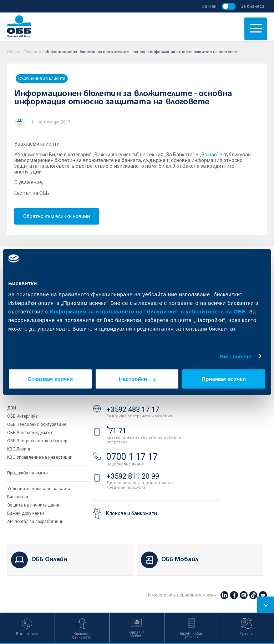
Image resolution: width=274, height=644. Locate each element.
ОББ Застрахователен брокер (37, 441)
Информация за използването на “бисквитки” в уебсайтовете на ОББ (148, 311)
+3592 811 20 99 (133, 476)
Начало (14, 52)
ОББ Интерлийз (22, 416)
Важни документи (26, 513)
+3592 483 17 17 (133, 409)
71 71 (116, 431)
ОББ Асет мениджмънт (31, 433)
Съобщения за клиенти (42, 79)
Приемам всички (224, 379)
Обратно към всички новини (57, 216)
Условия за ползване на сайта (39, 489)
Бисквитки (18, 497)
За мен (209, 6)
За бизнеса (252, 6)
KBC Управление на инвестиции (40, 457)
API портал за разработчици (35, 522)
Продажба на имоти (27, 473)
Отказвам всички (50, 379)
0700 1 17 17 (132, 457)
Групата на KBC (34, 392)
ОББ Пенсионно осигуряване (37, 424)
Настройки (137, 379)
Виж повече (235, 356)
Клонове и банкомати (131, 513)
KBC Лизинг (19, 449)
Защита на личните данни (34, 505)
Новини (34, 52)
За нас (209, 155)
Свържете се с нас (124, 392)
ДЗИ (12, 408)
